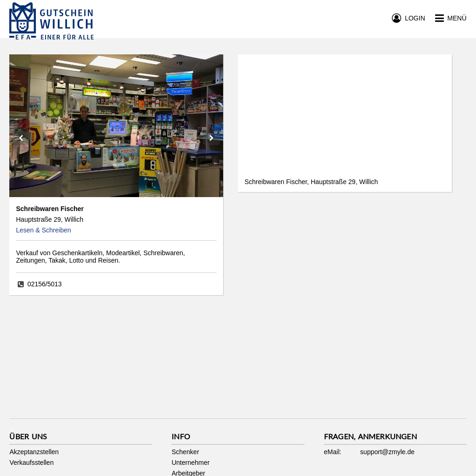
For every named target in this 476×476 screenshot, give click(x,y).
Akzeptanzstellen (34, 452)
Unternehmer (191, 463)
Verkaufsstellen (31, 463)
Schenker (185, 452)
